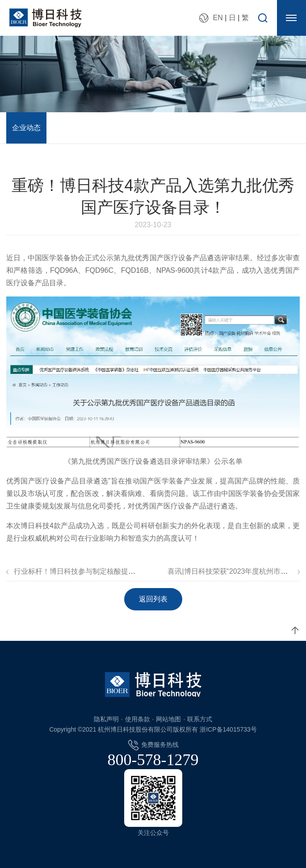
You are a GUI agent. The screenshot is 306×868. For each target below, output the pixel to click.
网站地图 (168, 719)
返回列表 (153, 599)
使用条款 (138, 719)
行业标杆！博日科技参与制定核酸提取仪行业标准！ (96, 571)
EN (218, 18)
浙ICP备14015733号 (228, 729)
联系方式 (200, 719)
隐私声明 (106, 719)
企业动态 (26, 128)
